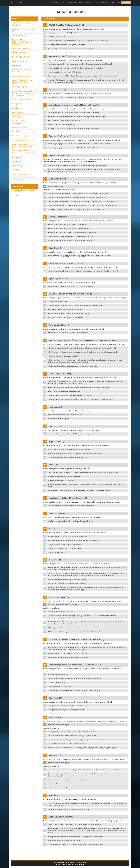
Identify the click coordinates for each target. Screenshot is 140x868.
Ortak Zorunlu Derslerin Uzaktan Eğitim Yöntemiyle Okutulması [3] (76, 639)
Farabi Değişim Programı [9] (61, 374)
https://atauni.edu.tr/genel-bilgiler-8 (59, 763)
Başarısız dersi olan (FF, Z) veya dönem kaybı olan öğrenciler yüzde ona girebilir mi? (75, 824)
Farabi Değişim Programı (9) (22, 100)
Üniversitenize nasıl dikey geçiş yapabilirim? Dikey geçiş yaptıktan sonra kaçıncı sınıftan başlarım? (79, 256)
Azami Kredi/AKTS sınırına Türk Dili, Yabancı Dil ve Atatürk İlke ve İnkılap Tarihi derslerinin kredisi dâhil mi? (82, 205)
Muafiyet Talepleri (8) (19, 136)
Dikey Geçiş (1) (17, 66)
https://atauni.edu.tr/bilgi (55, 186)
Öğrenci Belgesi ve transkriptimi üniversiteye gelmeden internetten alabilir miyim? (74, 129)
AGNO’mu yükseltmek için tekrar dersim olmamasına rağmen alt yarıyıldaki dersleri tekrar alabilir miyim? (81, 201)
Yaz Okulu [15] (55, 755)
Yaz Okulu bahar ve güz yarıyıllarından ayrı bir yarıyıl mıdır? (67, 780)
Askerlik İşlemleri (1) (19, 36)
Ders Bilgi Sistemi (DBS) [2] (60, 155)
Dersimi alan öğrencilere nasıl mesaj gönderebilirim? (65, 72)
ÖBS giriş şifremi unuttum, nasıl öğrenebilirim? (63, 628)
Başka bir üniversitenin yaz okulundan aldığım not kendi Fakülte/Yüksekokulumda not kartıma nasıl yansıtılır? (83, 770)
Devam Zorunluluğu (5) (20, 61)
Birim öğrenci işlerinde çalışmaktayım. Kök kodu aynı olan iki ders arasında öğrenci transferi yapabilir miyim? (83, 348)
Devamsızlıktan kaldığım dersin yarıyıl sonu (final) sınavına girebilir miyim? (72, 232)
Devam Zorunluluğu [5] (58, 217)
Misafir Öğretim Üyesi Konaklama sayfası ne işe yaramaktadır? (68, 333)
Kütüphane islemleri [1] (58, 513)
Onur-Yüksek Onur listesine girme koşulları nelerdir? (64, 841)
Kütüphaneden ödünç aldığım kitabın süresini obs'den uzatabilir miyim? (71, 521)
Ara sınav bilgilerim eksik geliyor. (58, 302)
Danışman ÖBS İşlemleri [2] (61, 136)
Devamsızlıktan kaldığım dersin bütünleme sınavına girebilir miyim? (69, 229)
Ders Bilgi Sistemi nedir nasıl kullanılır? (60, 612)
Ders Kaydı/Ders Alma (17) (21, 57)
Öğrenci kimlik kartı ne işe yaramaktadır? (61, 480)
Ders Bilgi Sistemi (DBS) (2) (21, 53)
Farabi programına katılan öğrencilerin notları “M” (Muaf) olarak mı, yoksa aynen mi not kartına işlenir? (81, 399)
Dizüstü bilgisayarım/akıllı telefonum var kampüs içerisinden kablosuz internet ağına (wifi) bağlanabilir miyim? (83, 271)
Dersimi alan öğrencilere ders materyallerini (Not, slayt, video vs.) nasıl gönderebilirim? (76, 68)
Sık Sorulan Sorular (69, 3)
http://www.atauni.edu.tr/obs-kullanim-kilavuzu (62, 605)
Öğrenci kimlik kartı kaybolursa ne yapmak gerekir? (64, 476)
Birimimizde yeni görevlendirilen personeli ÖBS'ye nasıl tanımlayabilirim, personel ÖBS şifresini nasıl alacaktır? (83, 352)
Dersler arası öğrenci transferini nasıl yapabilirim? (64, 356)
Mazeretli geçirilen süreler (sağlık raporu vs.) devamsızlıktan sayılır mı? (71, 236)
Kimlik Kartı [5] (55, 465)
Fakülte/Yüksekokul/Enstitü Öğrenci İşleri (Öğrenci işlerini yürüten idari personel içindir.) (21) (24, 93)
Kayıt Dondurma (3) (19, 112)
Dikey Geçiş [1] (55, 248)
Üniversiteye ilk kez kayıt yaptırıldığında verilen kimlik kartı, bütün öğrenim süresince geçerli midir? (79, 490)
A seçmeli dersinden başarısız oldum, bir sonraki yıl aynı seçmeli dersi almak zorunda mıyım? (78, 193)
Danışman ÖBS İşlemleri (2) (21, 48)
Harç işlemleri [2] (56, 407)
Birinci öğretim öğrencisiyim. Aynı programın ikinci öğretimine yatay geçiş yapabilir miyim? (77, 740)
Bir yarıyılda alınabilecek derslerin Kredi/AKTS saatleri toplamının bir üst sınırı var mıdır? (76, 209)
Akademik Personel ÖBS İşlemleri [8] (64, 56)
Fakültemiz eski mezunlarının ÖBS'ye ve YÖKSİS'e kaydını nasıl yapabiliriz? (72, 366)
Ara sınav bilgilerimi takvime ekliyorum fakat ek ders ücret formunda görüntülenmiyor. (75, 306)
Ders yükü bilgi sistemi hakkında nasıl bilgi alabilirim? (65, 310)
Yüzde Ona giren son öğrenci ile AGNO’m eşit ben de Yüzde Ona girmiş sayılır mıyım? (76, 845)
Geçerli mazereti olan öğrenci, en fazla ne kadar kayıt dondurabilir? (69, 449)
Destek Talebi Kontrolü (101, 3)
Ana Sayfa (57, 3)
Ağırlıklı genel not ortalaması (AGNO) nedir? (62, 33)
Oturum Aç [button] (126, 3)
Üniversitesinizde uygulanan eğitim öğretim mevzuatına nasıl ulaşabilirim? (71, 286)
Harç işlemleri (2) (18, 104)
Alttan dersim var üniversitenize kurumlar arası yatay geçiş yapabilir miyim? (72, 736)
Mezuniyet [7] (55, 529)
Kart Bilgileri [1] (55, 426)
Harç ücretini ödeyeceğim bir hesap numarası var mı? (65, 415)
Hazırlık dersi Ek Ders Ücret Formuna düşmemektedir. (65, 318)
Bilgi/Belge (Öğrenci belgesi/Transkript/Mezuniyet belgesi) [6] (74, 105)
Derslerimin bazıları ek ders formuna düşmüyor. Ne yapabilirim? (68, 314)
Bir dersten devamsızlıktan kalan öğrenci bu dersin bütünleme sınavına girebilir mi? (74, 690)
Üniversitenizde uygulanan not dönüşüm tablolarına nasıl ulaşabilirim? (70, 49)
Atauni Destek (16, 3)
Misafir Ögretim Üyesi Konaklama (23, 191)
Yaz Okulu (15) (17, 166)
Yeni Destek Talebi (85, 3)
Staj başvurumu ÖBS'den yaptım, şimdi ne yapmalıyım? (66, 710)
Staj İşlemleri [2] (56, 698)
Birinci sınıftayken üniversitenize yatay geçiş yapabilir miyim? (67, 744)
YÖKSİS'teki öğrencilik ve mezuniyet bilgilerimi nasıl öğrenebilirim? (69, 809)
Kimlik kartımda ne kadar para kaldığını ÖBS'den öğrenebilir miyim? (69, 434)
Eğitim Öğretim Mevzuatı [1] (61, 279)
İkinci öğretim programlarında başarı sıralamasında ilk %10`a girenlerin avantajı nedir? (75, 837)
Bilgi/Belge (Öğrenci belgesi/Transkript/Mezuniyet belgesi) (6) (22, 42)
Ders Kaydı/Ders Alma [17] (60, 179)
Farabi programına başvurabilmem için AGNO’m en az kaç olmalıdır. (70, 395)
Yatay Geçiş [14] (56, 717)
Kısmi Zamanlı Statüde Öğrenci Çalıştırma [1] (68, 498)
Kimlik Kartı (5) (17, 117)
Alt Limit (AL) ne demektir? (56, 683)
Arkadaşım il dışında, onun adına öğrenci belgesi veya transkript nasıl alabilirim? (74, 113)
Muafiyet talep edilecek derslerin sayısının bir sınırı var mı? (67, 580)
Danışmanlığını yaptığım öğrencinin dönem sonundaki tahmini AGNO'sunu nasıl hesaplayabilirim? (79, 144)
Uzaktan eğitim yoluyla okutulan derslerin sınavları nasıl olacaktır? (69, 657)
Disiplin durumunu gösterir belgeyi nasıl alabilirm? (64, 121)
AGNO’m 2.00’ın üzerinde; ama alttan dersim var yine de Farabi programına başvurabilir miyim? (79, 41)
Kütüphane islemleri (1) (20, 127)
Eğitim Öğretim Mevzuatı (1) (21, 76)
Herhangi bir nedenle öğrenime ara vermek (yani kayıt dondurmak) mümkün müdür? (75, 453)
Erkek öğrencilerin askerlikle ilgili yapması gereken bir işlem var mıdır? (70, 97)
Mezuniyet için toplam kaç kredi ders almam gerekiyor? (65, 548)
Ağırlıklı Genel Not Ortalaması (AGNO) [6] (66, 25)
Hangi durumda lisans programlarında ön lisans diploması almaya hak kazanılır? (73, 540)
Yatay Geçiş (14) (18, 161)
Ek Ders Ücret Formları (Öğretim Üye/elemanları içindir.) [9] (74, 294)
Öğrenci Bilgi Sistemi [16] (59, 597)
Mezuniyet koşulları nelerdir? (57, 552)
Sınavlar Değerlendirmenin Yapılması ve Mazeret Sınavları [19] (75, 665)
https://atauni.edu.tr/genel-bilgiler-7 (59, 725)
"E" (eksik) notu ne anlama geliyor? (59, 675)
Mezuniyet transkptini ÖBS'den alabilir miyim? (62, 125)
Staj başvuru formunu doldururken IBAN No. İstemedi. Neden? (68, 706)
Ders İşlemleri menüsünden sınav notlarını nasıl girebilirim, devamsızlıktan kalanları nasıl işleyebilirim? (81, 64)
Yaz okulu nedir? (53, 784)
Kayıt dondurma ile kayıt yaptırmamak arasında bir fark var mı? (68, 457)
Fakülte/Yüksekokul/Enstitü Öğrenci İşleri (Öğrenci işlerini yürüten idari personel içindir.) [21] (87, 340)
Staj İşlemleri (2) (18, 157)
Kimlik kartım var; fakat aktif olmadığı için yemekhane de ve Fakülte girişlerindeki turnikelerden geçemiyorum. (83, 472)
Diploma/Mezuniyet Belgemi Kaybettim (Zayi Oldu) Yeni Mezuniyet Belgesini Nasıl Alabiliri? (77, 117)
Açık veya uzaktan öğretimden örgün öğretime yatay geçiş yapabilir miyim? (72, 732)
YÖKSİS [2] (54, 795)
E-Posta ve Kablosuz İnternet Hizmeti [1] (66, 263)
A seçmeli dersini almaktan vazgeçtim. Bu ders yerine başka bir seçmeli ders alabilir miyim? (77, 197)
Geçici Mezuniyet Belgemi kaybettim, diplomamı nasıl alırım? (67, 536)
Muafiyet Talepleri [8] (58, 560)
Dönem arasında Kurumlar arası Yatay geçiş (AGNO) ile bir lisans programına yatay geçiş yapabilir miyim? (82, 748)
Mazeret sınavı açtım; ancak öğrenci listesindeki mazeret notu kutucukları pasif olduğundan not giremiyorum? (83, 76)
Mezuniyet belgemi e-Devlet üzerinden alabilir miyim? (65, 544)
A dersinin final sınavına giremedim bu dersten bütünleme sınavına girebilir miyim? (74, 679)
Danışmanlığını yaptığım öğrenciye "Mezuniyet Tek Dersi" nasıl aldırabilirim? (72, 148)
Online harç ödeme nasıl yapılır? (58, 419)
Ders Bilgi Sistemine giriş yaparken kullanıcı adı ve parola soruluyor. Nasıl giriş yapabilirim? (77, 165)
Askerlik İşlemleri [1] (57, 90)
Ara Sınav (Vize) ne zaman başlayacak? (61, 687)
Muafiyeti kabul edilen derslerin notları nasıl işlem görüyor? (67, 584)
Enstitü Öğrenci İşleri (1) (20, 87)
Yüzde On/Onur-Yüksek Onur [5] (62, 817)
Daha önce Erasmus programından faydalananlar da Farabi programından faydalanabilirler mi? (78, 387)
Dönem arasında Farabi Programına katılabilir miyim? (65, 391)
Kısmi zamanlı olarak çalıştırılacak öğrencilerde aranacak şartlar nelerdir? (71, 506)
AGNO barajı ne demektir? (56, 37)
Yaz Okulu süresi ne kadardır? (57, 788)
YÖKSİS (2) (16, 170)
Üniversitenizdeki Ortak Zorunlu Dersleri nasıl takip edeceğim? (68, 653)
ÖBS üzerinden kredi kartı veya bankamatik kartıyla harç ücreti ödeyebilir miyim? (74, 632)
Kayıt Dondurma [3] (57, 442)
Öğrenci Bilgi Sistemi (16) (21, 140)
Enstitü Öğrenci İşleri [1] (59, 325)
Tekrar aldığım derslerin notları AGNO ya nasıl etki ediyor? (66, 45)
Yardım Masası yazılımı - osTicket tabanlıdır (70, 865)
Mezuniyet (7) (17, 132)
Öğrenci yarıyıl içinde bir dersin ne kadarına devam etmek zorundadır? (70, 241)
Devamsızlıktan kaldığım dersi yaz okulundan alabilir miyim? (67, 225)
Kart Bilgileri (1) (17, 108)
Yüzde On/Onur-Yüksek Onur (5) (23, 174)
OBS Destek (16, 195)
